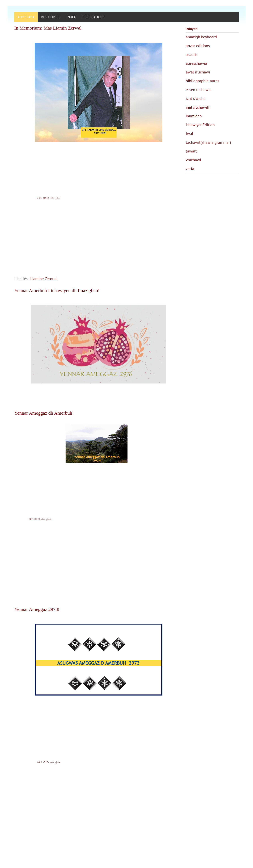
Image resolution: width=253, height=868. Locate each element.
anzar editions (198, 46)
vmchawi (193, 160)
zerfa (190, 169)
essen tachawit (198, 90)
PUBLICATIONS (93, 17)
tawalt (191, 151)
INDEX (71, 17)
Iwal (189, 134)
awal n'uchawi (198, 72)
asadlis (192, 54)
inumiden (194, 116)
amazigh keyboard (201, 37)
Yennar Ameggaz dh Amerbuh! (44, 413)
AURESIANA (26, 17)
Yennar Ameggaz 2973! (37, 609)
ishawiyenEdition (200, 125)
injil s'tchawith (198, 107)
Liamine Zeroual (44, 279)
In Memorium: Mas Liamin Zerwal (48, 28)
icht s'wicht (195, 98)
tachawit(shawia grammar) (208, 142)
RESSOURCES (51, 17)
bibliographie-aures (202, 81)
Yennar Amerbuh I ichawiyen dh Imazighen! (57, 290)
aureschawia (196, 63)
